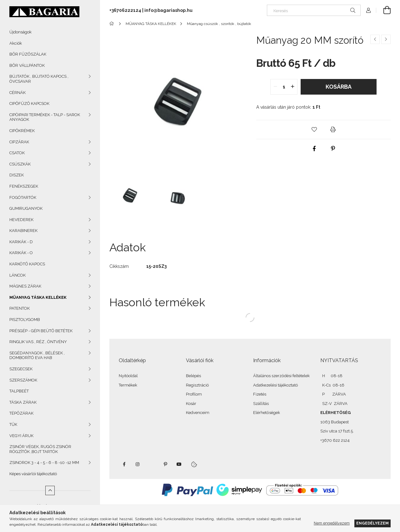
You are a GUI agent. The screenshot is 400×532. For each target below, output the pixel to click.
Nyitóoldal (128, 376)
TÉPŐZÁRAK (21, 413)
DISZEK (17, 175)
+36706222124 (125, 10)
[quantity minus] (275, 87)
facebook (124, 464)
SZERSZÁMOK (23, 380)
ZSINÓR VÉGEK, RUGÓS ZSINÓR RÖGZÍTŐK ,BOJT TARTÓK (40, 449)
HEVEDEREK (21, 220)
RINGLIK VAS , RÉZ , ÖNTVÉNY (38, 342)
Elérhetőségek (267, 413)
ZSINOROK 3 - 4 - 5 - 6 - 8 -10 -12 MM (44, 463)
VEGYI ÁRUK (21, 436)
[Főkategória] (113, 24)
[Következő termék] (386, 39)
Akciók (16, 43)
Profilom (194, 394)
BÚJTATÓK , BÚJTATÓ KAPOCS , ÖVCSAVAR (39, 79)
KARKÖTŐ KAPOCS (27, 264)
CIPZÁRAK (19, 142)
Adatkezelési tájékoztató (275, 385)
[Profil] (368, 10)
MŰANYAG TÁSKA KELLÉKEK (38, 297)
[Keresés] (314, 10)
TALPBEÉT (19, 391)
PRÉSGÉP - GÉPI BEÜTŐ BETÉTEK (41, 331)
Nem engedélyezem (332, 523)
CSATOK (17, 153)
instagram (138, 464)
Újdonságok (20, 32)
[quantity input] (284, 87)
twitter (152, 464)
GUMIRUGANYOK (26, 208)
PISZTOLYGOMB (25, 320)
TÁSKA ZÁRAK (23, 402)
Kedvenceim (198, 413)
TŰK (13, 424)
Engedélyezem (372, 523)
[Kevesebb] (50, 490)
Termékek (128, 385)
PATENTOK (20, 308)
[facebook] (314, 149)
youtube (179, 464)
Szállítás (261, 404)
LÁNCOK (17, 275)
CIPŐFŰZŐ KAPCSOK (29, 103)
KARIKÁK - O (21, 253)
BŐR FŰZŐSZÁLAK (28, 54)
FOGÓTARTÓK (23, 197)
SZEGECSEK (21, 369)
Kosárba (339, 87)
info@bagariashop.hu (168, 10)
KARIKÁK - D (21, 242)
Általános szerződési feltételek (281, 376)
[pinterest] (333, 149)
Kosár (191, 404)
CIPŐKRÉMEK (22, 131)
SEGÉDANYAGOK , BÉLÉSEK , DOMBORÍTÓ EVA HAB (37, 355)
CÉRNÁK (17, 93)
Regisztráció (197, 385)
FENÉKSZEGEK (24, 186)
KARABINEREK (23, 231)
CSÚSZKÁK (20, 164)
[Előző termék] (375, 39)
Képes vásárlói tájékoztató (33, 474)
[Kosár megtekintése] (383, 10)
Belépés (193, 376)
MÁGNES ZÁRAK (25, 286)
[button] (314, 130)
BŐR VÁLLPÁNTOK (27, 65)
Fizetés (260, 394)
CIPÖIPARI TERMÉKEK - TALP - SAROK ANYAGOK (45, 117)
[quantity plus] (292, 87)
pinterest (165, 464)
